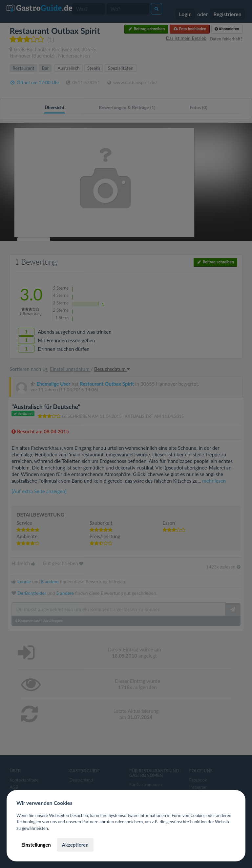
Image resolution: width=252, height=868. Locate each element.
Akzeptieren (75, 845)
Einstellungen (36, 845)
